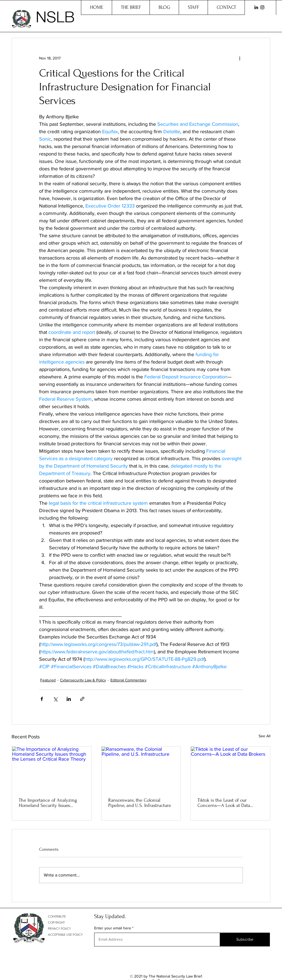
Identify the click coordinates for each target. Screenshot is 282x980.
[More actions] (240, 58)
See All (265, 736)
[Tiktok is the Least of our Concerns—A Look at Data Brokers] (230, 769)
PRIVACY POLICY (59, 928)
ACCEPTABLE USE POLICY (65, 934)
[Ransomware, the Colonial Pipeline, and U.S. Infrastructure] (141, 769)
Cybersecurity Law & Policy (83, 680)
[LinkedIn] (256, 7)
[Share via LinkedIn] (69, 699)
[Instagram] (262, 7)
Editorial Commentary (128, 680)
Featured (48, 680)
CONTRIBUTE (57, 916)
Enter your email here (113, 928)
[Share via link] (82, 699)
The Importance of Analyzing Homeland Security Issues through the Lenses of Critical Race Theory (49, 803)
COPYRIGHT (56, 922)
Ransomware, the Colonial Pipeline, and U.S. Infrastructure (140, 803)
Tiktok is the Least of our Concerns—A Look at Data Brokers (224, 803)
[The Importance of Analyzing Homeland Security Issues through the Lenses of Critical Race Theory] (52, 769)
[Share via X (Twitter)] (55, 699)
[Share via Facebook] (42, 699)
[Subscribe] (245, 940)
